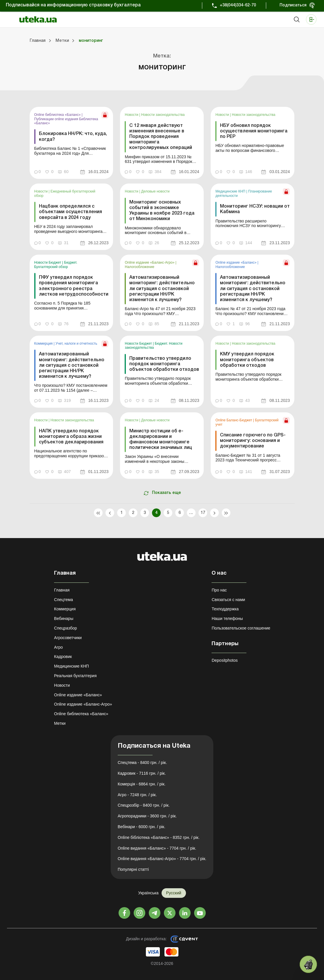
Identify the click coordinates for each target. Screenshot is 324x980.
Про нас (219, 590)
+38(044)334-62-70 (238, 5)
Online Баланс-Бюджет (234, 420)
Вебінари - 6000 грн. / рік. (142, 827)
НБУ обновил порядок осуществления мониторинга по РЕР (254, 131)
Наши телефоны (227, 618)
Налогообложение (139, 267)
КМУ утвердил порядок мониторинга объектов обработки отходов (247, 360)
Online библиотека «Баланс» (58, 115)
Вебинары (64, 618)
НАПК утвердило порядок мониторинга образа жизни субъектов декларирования (71, 437)
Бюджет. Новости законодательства (153, 346)
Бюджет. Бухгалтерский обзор (56, 265)
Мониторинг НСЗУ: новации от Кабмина (255, 209)
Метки (60, 723)
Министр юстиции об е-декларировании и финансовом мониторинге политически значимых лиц (161, 440)
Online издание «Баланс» (236, 262)
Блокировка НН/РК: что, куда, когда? (73, 137)
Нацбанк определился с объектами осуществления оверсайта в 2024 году (70, 212)
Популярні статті (133, 869)
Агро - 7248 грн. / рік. (137, 795)
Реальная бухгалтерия (75, 676)
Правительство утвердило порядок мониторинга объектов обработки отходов (164, 364)
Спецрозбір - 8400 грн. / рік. (144, 805)
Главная (62, 590)
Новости (132, 115)
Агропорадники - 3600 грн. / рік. (147, 816)
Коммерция (44, 344)
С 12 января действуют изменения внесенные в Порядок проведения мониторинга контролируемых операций (161, 137)
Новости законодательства (163, 115)
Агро (58, 647)
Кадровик (63, 657)
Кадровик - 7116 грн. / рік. (142, 773)
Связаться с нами (228, 600)
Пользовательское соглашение (241, 628)
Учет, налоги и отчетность (76, 344)
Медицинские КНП (231, 191)
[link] (71, 143)
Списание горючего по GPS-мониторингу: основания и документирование (253, 441)
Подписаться (293, 5)
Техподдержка (225, 609)
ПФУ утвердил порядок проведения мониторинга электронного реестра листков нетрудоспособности (74, 286)
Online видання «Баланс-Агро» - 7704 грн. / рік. (162, 859)
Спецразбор (66, 628)
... (191, 513)
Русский (174, 893)
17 (203, 513)
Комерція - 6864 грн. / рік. (142, 784)
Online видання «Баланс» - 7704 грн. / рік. (157, 848)
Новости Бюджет (48, 262)
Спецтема (63, 600)
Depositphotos (225, 660)
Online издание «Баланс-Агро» (150, 262)
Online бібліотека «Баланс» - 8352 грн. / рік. (159, 837)
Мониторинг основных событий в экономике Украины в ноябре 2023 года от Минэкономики (162, 211)
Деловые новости (155, 191)
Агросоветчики (68, 638)
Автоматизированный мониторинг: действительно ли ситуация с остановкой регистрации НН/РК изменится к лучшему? (162, 289)
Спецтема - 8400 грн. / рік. (142, 763)
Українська (148, 893)
